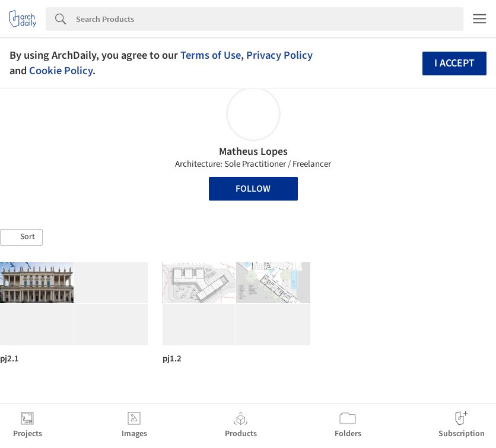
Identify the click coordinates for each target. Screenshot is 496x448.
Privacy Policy (279, 55)
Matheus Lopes (253, 152)
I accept (454, 63)
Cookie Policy (61, 71)
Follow (253, 189)
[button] (21, 237)
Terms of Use (211, 55)
